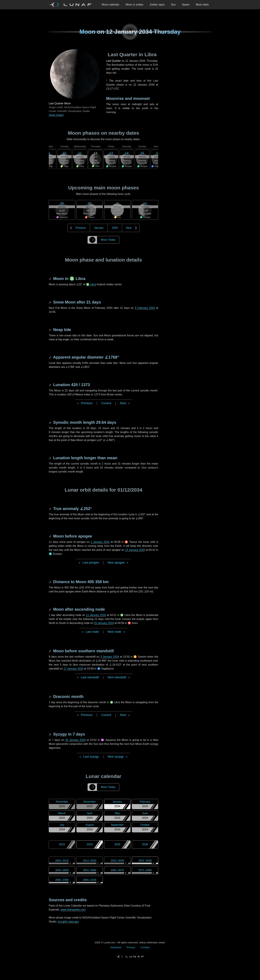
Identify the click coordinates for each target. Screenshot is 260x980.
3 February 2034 (145, 308)
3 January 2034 (110, 657)
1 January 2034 (100, 542)
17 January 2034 (73, 669)
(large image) (56, 115)
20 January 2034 (76, 740)
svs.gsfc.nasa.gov (68, 922)
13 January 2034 (135, 550)
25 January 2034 (104, 623)
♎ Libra (91, 284)
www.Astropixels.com (73, 910)
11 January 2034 (96, 615)
